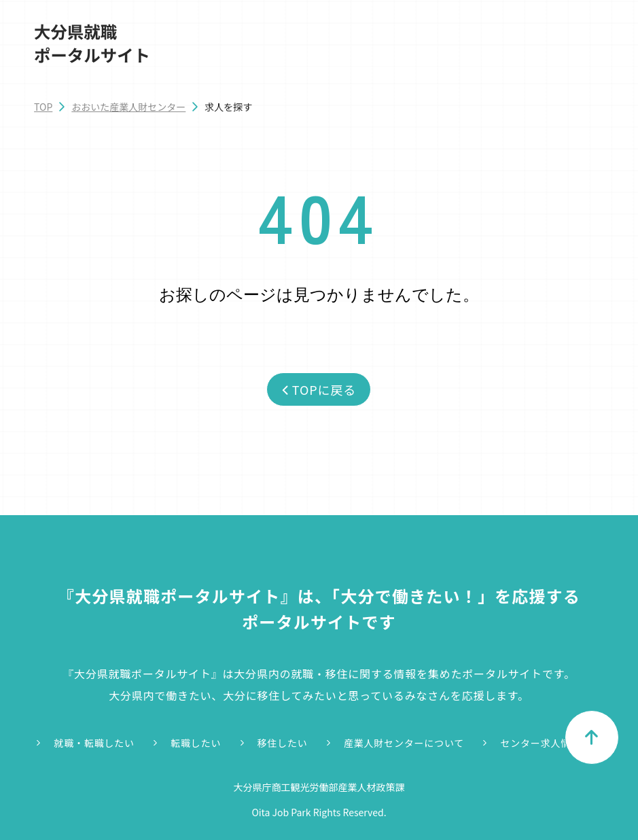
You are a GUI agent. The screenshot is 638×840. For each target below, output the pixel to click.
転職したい (196, 743)
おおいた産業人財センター (128, 107)
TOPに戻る (319, 389)
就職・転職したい (94, 743)
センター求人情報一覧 (550, 743)
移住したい (283, 743)
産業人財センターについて (404, 743)
